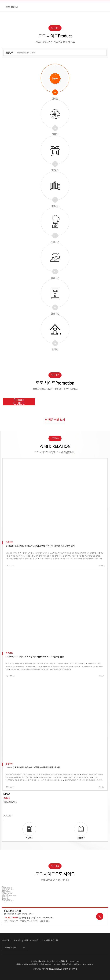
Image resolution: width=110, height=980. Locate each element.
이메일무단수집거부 (50, 940)
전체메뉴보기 (104, 6)
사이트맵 (17, 940)
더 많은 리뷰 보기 (55, 420)
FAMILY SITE (10, 948)
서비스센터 (6, 940)
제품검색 (9, 53)
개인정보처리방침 (31, 940)
